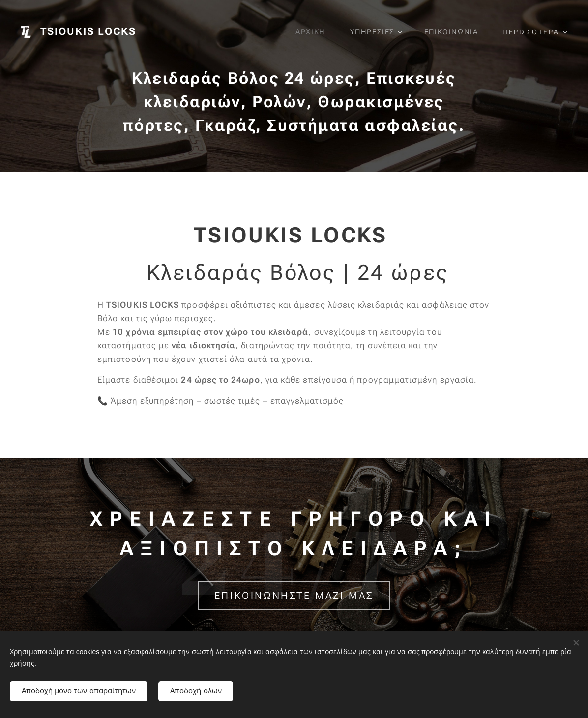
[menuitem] (312, 32)
